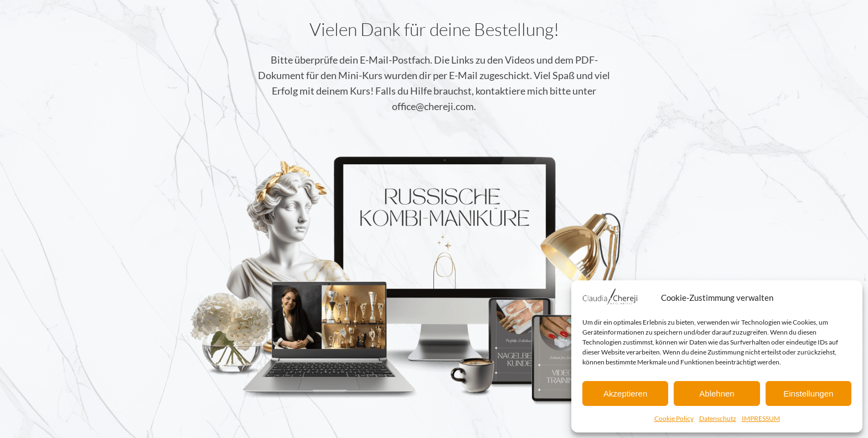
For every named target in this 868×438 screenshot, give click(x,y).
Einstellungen (808, 393)
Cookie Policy (674, 418)
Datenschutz (718, 418)
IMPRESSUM (761, 418)
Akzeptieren (625, 393)
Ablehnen (717, 393)
